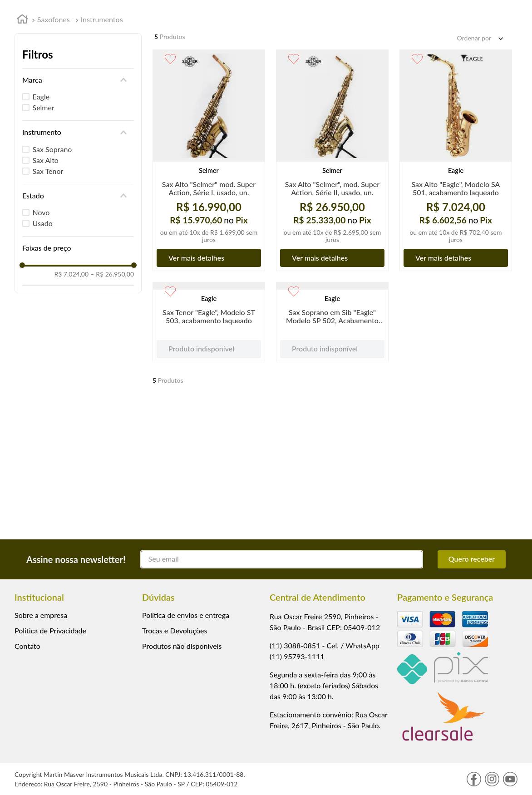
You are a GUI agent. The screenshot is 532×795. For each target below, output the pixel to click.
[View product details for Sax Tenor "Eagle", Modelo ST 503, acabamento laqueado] (209, 374)
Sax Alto (46, 160)
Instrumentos (102, 19)
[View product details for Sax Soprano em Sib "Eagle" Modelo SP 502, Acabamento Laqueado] (332, 374)
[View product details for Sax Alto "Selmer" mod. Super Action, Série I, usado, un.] (209, 160)
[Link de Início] (22, 20)
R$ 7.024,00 (71, 274)
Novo (41, 212)
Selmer (44, 107)
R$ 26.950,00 (112, 274)
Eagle (41, 96)
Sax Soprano (52, 149)
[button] (78, 80)
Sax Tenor (48, 171)
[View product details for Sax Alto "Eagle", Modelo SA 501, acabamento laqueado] (456, 160)
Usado (43, 223)
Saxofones (54, 19)
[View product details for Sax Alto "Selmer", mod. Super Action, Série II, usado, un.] (332, 160)
